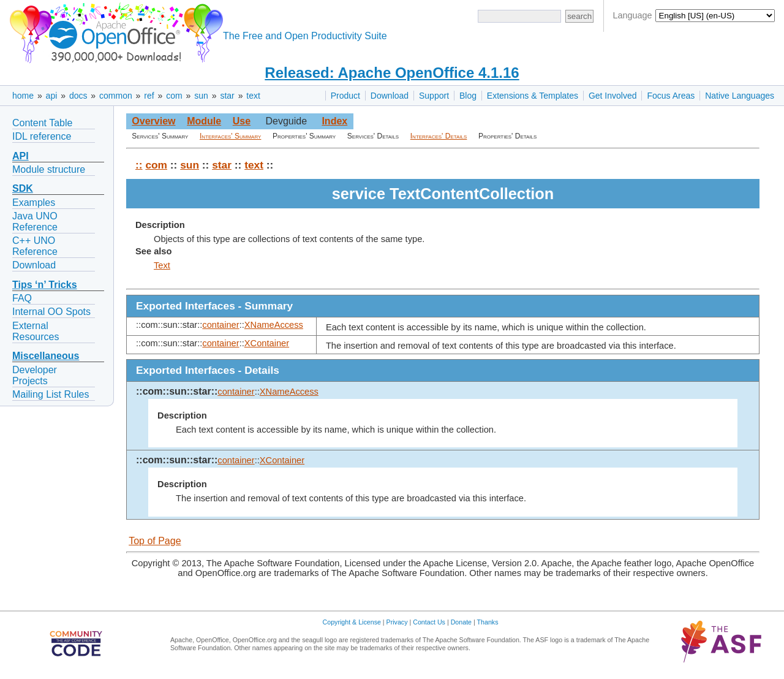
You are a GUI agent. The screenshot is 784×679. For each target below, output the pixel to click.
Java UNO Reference (35, 222)
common (116, 96)
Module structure (49, 169)
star (227, 96)
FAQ (22, 298)
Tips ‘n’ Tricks (45, 285)
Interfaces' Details (439, 136)
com (174, 96)
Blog (468, 96)
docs (78, 96)
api (52, 96)
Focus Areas (671, 96)
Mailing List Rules (51, 394)
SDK (23, 188)
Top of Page (155, 541)
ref (149, 96)
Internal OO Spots (51, 312)
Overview (153, 121)
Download (390, 96)
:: (139, 165)
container (221, 325)
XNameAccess (274, 325)
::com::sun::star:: (177, 391)
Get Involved (613, 96)
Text (162, 265)
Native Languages (740, 96)
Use (242, 121)
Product (345, 96)
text (253, 96)
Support (434, 96)
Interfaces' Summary (230, 136)
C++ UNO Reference (35, 246)
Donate (461, 622)
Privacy (397, 622)
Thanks (488, 622)
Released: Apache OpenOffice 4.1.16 (392, 73)
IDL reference (42, 136)
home (23, 96)
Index (334, 121)
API (21, 156)
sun (201, 96)
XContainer (267, 343)
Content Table (42, 123)
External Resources (36, 331)
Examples (34, 203)
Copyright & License (352, 622)
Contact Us (429, 622)
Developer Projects (35, 375)
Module (204, 121)
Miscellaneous (46, 356)
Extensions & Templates (533, 96)
